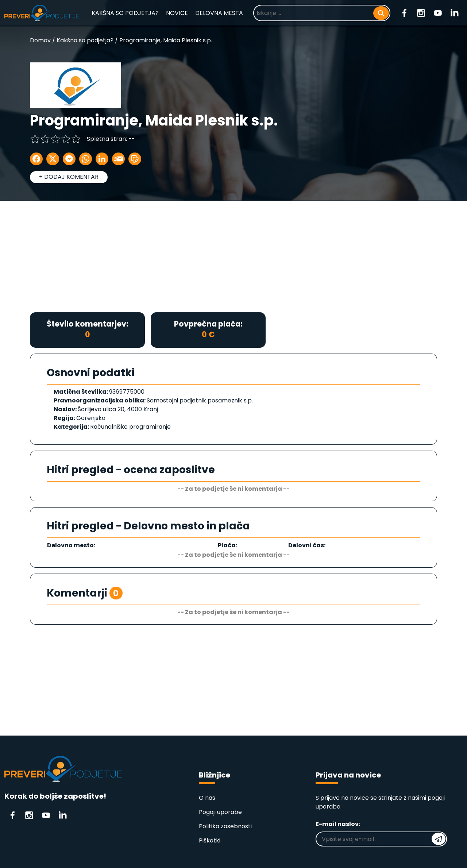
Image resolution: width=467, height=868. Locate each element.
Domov (40, 40)
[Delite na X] (53, 159)
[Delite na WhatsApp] (86, 159)
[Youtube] (438, 13)
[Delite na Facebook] (36, 159)
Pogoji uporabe (220, 812)
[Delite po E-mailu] (118, 159)
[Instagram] (421, 13)
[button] (135, 159)
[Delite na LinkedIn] (102, 159)
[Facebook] (404, 13)
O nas (207, 798)
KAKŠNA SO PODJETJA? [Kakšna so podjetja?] (125, 13)
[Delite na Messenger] (69, 159)
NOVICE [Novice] (177, 13)
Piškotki (210, 840)
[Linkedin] (454, 13)
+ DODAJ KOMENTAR (69, 177)
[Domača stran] (42, 13)
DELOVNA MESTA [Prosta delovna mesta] (219, 13)
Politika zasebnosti (225, 826)
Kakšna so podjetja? (85, 40)
